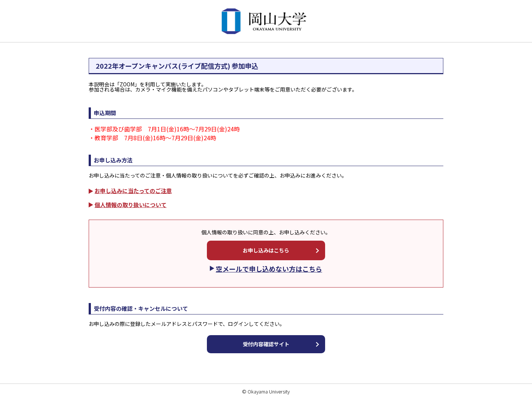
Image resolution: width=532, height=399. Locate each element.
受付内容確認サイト (266, 344)
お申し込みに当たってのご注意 (133, 191)
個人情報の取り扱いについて (131, 205)
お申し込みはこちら (266, 250)
